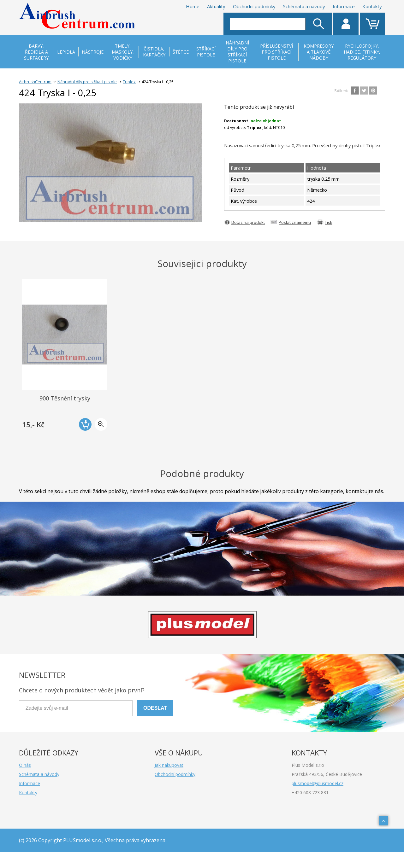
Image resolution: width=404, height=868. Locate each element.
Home (193, 6)
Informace (344, 6)
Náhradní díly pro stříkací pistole (87, 82)
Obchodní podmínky (254, 6)
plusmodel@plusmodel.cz (318, 783)
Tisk (329, 222)
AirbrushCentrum (35, 82)
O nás (25, 765)
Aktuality (216, 6)
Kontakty (372, 6)
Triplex (129, 82)
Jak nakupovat (169, 765)
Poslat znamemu (295, 222)
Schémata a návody (304, 6)
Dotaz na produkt (248, 222)
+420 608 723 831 (310, 792)
